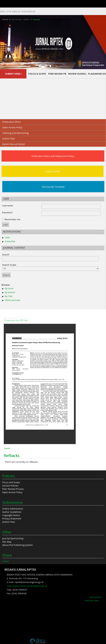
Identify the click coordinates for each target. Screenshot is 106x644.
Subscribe (10, 241)
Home (5, 19)
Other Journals (13, 300)
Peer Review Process (13, 489)
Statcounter (95, 597)
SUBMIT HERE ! (13, 74)
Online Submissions (13, 509)
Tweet (7, 448)
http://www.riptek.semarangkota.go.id (27, 586)
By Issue (9, 288)
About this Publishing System (17, 545)
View (7, 237)
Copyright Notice (11, 515)
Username (8, 205)
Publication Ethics (12, 122)
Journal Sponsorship (13, 538)
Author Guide (53, 171)
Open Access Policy (12, 127)
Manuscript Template (53, 187)
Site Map (7, 542)
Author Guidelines (12, 512)
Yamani (36, 19)
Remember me (13, 219)
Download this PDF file (16, 320)
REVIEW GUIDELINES (77, 74)
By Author (10, 292)
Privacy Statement (12, 518)
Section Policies (10, 486)
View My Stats (92, 600)
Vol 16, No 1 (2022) (20, 19)
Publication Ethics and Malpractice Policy (53, 156)
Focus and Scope (11, 482)
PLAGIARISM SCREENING (97, 74)
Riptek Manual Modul (13, 144)
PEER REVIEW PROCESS (57, 74)
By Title (9, 296)
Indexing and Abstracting (15, 133)
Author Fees (9, 138)
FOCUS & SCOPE (37, 74)
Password (7, 212)
